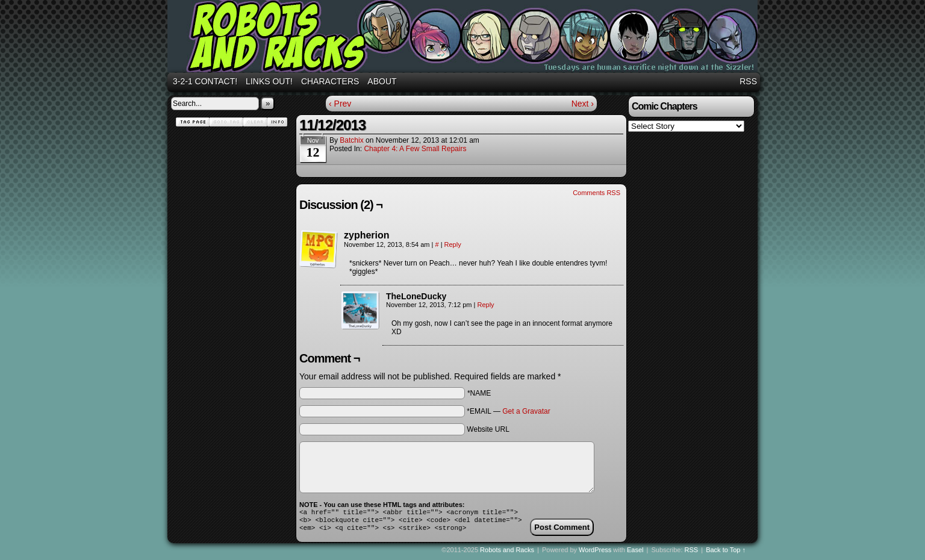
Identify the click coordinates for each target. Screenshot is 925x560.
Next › (583, 104)
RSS (748, 81)
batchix (351, 140)
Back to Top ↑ (726, 553)
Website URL (488, 429)
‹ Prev (340, 104)
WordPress (595, 553)
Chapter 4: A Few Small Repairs (415, 149)
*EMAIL (508, 411)
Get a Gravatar (526, 411)
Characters (330, 81)
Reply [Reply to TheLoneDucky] (485, 305)
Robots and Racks (464, 38)
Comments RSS (596, 193)
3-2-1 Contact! (205, 81)
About (382, 81)
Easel (635, 553)
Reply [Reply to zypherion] (453, 244)
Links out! (269, 81)
